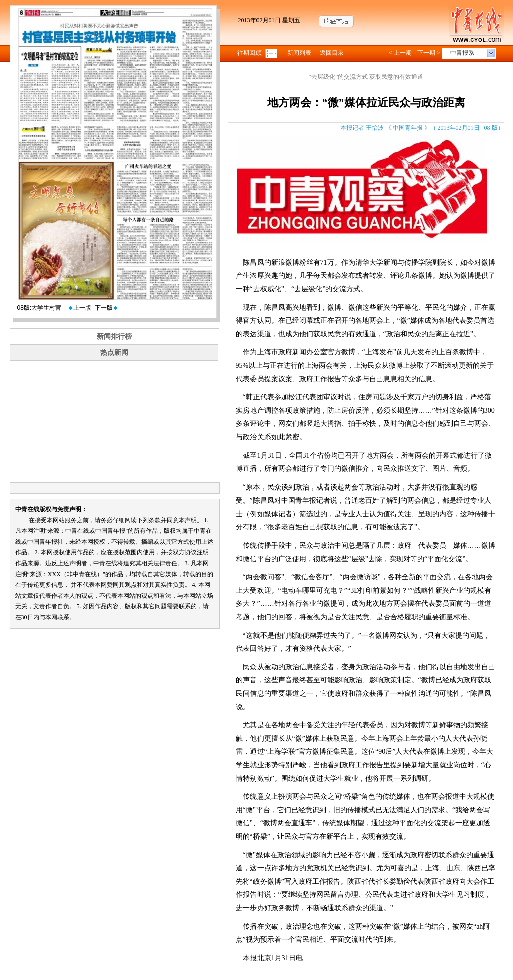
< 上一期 (400, 53)
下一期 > (429, 53)
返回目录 (332, 53)
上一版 (80, 308)
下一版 (106, 308)
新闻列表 (299, 53)
